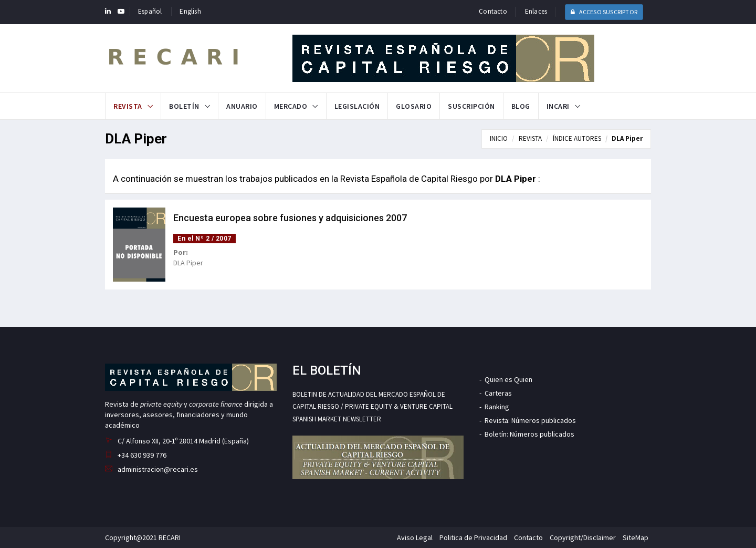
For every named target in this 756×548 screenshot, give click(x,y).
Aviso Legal (415, 537)
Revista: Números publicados (530, 420)
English (190, 11)
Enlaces (536, 11)
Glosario (414, 106)
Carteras (498, 393)
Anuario (242, 106)
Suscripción (471, 106)
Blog (521, 106)
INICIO (499, 138)
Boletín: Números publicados (529, 434)
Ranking (497, 407)
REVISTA (530, 138)
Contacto (493, 11)
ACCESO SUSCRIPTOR (604, 12)
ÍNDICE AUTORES (577, 138)
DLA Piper (627, 138)
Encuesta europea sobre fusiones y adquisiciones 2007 (290, 218)
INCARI (558, 106)
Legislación (357, 106)
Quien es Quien (508, 379)
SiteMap (636, 537)
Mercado (291, 106)
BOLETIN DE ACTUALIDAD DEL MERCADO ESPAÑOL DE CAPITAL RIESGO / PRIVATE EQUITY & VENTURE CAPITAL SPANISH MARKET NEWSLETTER (372, 407)
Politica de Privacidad (473, 537)
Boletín (184, 106)
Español (150, 11)
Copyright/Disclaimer (583, 537)
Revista (128, 106)
